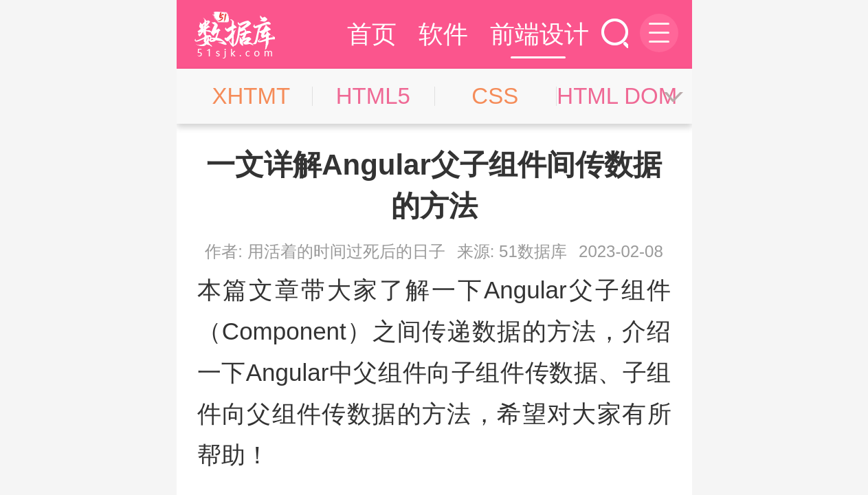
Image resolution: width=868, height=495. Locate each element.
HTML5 (373, 96)
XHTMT (251, 96)
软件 (443, 34)
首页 (372, 34)
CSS (495, 96)
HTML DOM (617, 96)
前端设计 (539, 34)
